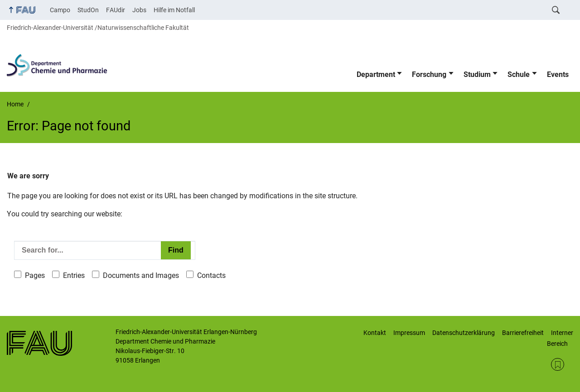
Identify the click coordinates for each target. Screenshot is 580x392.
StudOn (88, 10)
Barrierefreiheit (523, 333)
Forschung (429, 74)
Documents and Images (141, 275)
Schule (519, 74)
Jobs (139, 10)
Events (558, 74)
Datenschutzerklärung (464, 333)
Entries (74, 275)
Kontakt (375, 333)
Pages (35, 275)
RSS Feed (558, 365)
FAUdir (116, 10)
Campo (60, 10)
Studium (477, 74)
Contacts (211, 275)
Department (376, 74)
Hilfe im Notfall (174, 10)
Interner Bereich (560, 338)
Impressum (409, 333)
